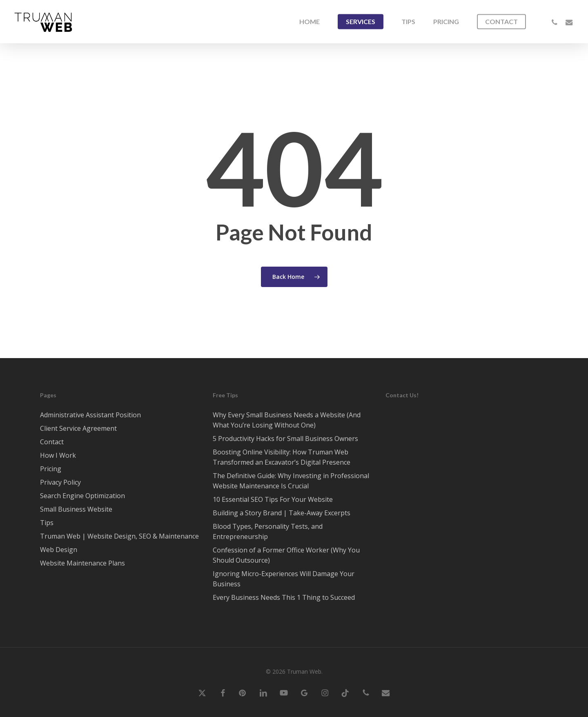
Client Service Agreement (78, 428)
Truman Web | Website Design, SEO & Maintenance (119, 536)
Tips (47, 523)
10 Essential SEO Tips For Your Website (273, 499)
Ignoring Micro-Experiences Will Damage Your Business (284, 579)
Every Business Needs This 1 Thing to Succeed (284, 597)
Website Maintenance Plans (82, 563)
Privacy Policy (60, 482)
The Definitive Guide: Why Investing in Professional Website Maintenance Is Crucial (291, 481)
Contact (52, 442)
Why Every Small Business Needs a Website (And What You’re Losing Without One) (287, 420)
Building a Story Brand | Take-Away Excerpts (282, 513)
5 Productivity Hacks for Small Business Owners (285, 439)
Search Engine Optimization (82, 496)
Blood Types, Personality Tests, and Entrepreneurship (268, 531)
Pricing (51, 469)
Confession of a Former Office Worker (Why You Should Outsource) (286, 555)
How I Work (58, 455)
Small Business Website (76, 509)
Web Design (59, 550)
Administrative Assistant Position (90, 415)
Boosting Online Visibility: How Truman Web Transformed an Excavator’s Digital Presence (282, 457)
